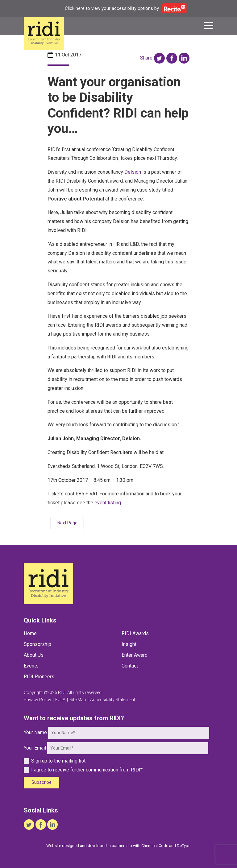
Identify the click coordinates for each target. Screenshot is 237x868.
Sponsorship (37, 644)
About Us (34, 655)
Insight (129, 644)
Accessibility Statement (113, 700)
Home (30, 633)
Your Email (35, 748)
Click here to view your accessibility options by (126, 8)
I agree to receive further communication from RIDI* (83, 770)
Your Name (35, 732)
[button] (209, 27)
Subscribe (42, 782)
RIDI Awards (135, 633)
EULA (60, 700)
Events (31, 666)
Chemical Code (155, 846)
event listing (108, 503)
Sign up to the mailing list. (55, 761)
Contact (130, 666)
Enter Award (135, 655)
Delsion (133, 172)
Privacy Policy (37, 700)
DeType (184, 846)
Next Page (67, 523)
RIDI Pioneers (39, 677)
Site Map (78, 700)
